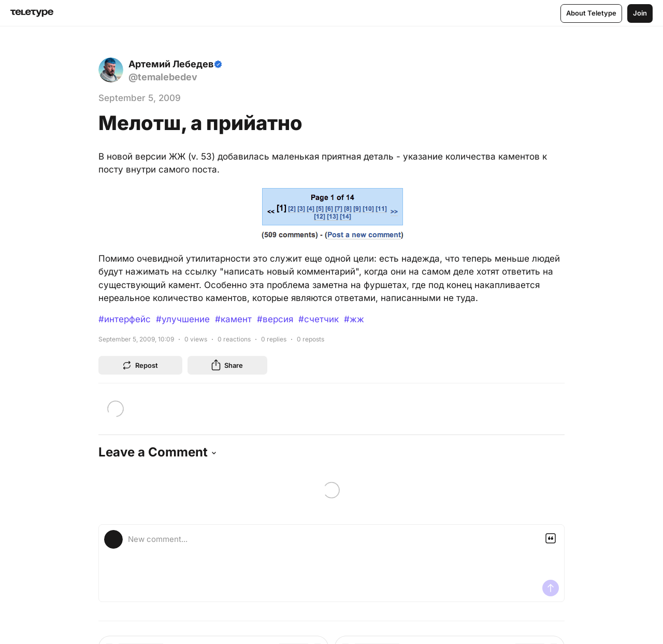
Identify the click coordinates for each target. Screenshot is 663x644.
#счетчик (319, 319)
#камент (233, 319)
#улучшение (183, 319)
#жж (354, 319)
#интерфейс (125, 319)
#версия (275, 319)
